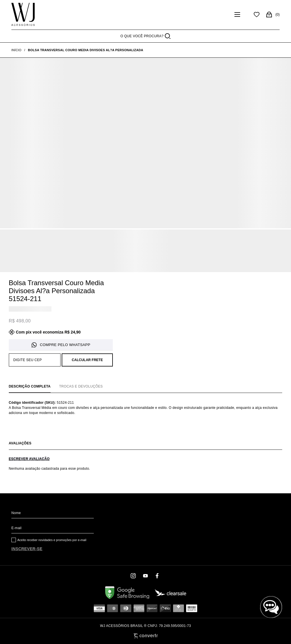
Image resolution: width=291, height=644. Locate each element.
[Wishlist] (257, 15)
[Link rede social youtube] (145, 576)
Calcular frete (87, 360)
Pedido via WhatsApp (61, 345)
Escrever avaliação (29, 459)
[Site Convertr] (146, 636)
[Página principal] (23, 15)
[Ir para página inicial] (16, 50)
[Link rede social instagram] (134, 576)
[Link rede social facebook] (157, 576)
